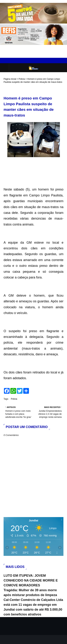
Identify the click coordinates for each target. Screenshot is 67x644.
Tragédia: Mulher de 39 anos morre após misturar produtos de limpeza (30, 593)
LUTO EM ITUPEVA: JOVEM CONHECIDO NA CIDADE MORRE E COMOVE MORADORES (31, 580)
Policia (22, 79)
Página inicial (10, 79)
